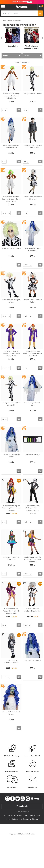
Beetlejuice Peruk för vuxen (11, 248)
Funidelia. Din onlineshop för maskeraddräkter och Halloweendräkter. (22, 7)
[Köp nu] (19, 110)
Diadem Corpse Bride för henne (11, 455)
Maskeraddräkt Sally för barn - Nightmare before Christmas (33, 559)
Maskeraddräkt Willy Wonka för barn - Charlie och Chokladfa (11, 353)
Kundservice (22, 806)
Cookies (26, 819)
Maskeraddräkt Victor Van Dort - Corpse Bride (33, 146)
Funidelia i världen (22, 812)
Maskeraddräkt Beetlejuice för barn (11, 301)
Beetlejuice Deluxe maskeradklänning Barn (33, 610)
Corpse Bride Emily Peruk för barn (11, 713)
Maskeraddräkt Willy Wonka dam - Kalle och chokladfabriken (11, 611)
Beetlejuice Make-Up (33, 454)
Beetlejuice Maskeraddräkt (33, 94)
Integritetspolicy (14, 819)
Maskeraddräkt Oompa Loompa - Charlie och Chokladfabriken (11, 96)
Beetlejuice (13, 46)
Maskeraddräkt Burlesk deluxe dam (11, 558)
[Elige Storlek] (4, 110)
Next (42, 38)
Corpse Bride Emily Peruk (33, 660)
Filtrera (6, 56)
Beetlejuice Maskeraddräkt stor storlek (11, 404)
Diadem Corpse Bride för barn (33, 404)
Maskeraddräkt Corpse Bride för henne (11, 146)
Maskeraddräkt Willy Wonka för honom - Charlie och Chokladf (33, 353)
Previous (2, 38)
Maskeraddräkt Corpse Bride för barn (33, 249)
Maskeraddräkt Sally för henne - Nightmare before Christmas (11, 508)
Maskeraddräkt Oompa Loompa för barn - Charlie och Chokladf (11, 199)
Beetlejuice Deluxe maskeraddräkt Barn (11, 661)
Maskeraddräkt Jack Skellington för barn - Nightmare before (33, 508)
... (2, 21)
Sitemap (35, 819)
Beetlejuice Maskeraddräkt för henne (33, 198)
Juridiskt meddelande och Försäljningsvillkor (23, 815)
